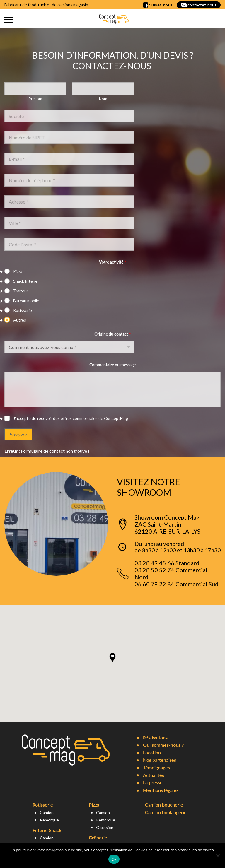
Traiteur (21, 291)
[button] (112, 657)
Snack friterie (25, 281)
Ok (114, 859)
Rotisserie (23, 310)
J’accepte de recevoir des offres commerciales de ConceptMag (71, 418)
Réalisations (155, 738)
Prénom (35, 99)
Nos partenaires (160, 760)
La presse (153, 782)
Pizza (18, 271)
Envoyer (18, 434)
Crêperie (98, 837)
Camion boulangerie (166, 812)
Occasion (105, 827)
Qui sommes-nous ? (163, 745)
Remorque (49, 820)
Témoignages (156, 767)
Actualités (154, 775)
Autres (20, 320)
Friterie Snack (47, 830)
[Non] (218, 855)
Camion (47, 813)
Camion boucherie (164, 805)
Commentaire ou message (112, 365)
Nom (103, 99)
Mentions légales (161, 790)
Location (152, 752)
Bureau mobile (26, 301)
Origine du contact (113, 334)
